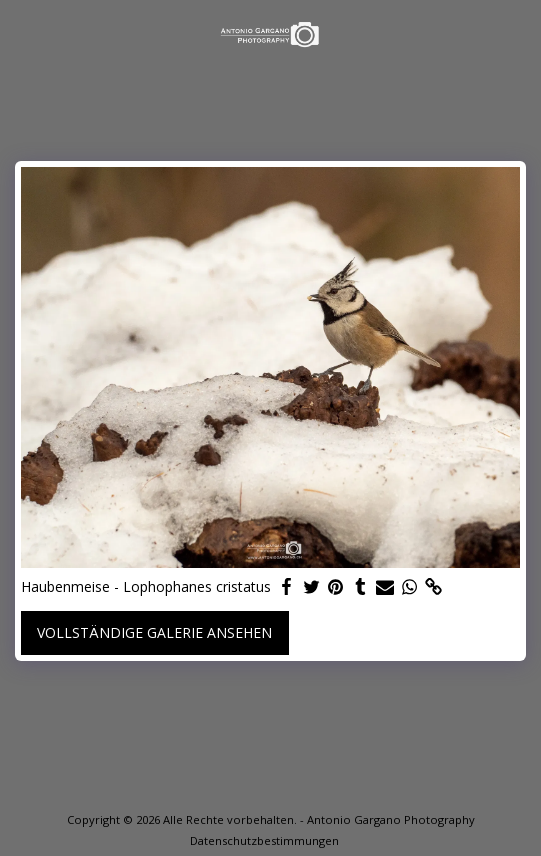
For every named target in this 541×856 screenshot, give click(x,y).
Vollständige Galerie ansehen (154, 632)
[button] (22, 33)
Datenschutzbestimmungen (264, 840)
